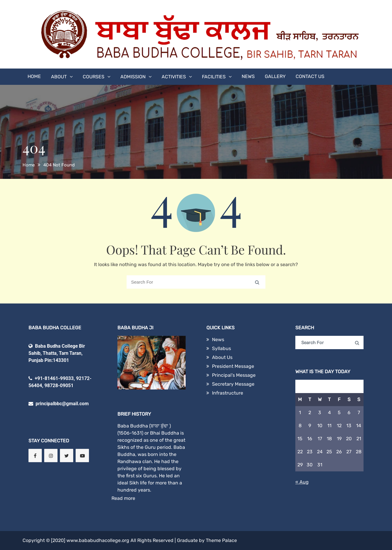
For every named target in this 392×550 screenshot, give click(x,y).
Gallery (275, 76)
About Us (222, 357)
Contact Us (310, 76)
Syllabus (222, 348)
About (59, 77)
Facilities (214, 77)
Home (34, 76)
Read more (123, 498)
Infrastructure (228, 393)
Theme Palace (221, 540)
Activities (174, 77)
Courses (94, 77)
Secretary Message (233, 384)
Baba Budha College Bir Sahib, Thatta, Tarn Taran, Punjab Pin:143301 (57, 353)
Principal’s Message (234, 375)
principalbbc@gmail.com (59, 404)
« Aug (302, 482)
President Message (233, 366)
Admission (133, 77)
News (248, 76)
